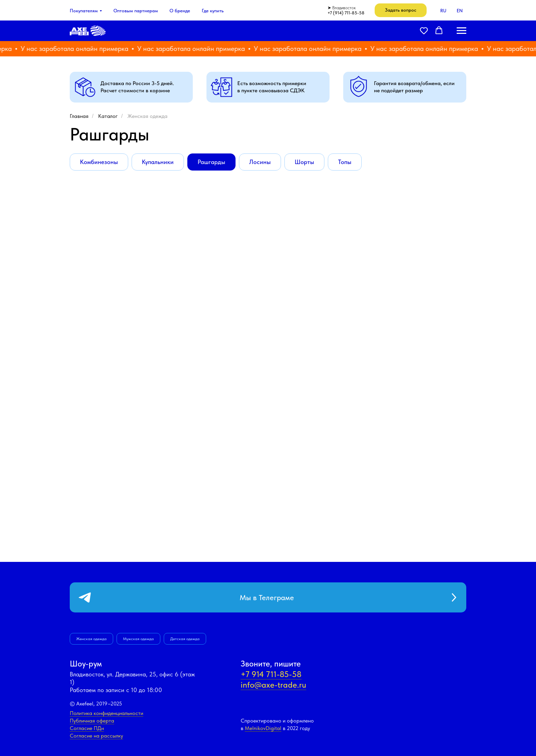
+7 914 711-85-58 (271, 674)
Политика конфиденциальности (106, 713)
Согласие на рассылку (96, 736)
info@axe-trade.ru (273, 685)
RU (443, 11)
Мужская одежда (138, 639)
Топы (345, 162)
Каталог (108, 116)
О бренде (180, 11)
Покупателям (84, 11)
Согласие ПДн (87, 728)
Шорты (304, 162)
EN (460, 11)
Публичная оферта (92, 721)
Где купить (213, 11)
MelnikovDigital (263, 728)
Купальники (158, 162)
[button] (401, 10)
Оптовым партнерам (136, 11)
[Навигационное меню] (461, 31)
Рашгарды (211, 162)
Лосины (260, 162)
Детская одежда (185, 639)
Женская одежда (148, 116)
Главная (79, 116)
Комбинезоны (99, 162)
